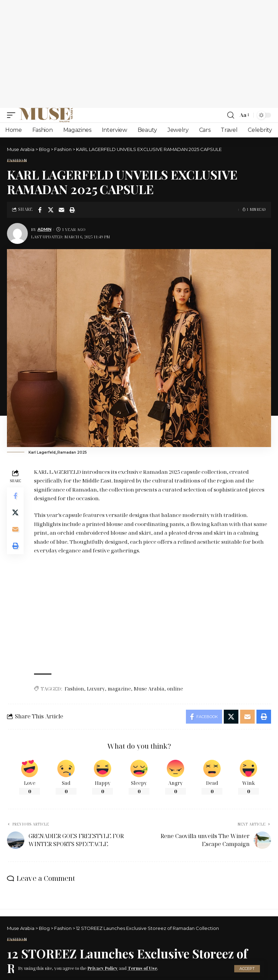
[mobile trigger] (13, 115)
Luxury (96, 689)
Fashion (17, 160)
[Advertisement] (139, 54)
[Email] (62, 210)
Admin (44, 229)
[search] (231, 115)
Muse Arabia (149, 689)
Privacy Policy (103, 968)
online (175, 689)
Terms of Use (142, 968)
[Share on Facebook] (40, 210)
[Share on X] (51, 210)
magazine (119, 689)
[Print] (72, 210)
